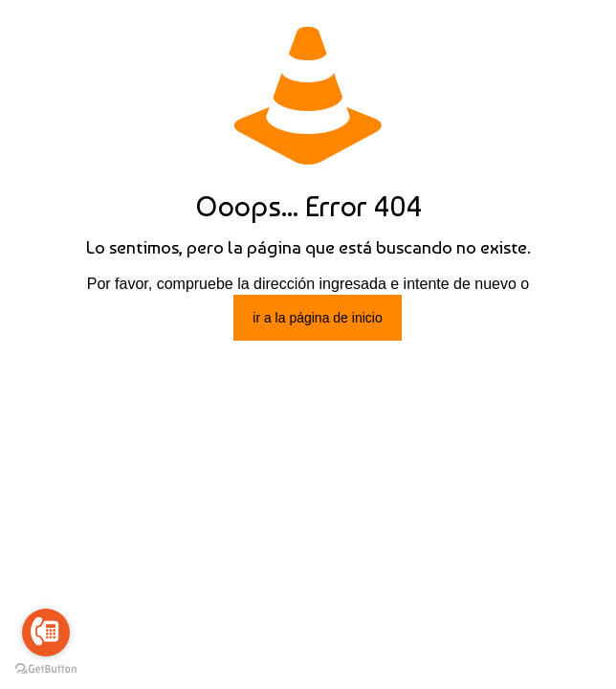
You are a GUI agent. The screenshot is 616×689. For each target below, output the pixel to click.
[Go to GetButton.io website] (46, 669)
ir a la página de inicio (317, 318)
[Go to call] (46, 633)
